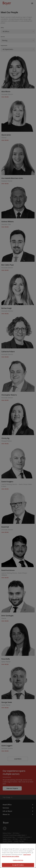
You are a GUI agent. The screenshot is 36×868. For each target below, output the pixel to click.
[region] (18, 856)
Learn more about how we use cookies (16, 855)
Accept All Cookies (18, 865)
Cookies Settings (18, 860)
